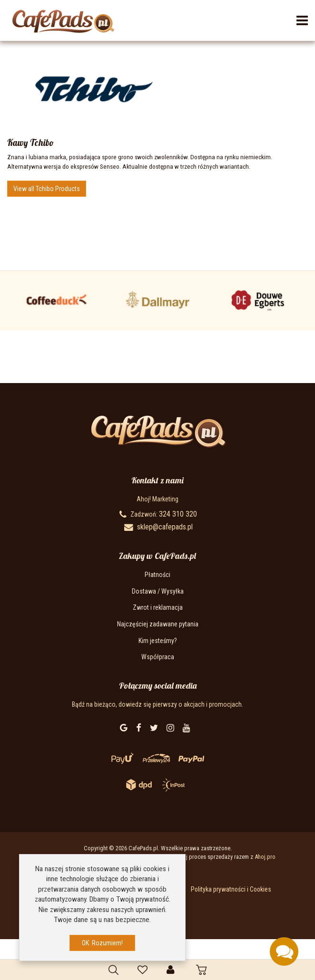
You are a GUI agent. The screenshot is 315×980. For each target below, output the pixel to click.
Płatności (157, 575)
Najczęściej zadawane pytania (158, 624)
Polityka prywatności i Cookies (231, 889)
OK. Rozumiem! (102, 943)
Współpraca (158, 657)
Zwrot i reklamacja (158, 607)
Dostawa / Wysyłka (158, 591)
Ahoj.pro (265, 857)
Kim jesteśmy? (158, 641)
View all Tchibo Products (47, 189)
